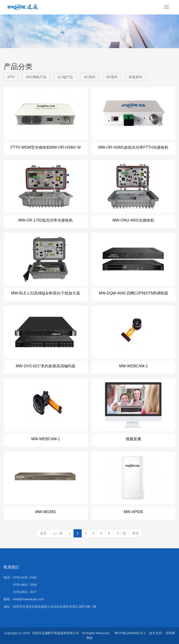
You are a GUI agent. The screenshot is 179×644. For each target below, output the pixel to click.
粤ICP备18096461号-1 (130, 633)
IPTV (11, 77)
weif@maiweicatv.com (28, 599)
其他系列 (135, 77)
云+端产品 (65, 77)
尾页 (136, 533)
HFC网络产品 (36, 77)
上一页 (58, 533)
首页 (43, 533)
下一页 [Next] (121, 533)
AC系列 (89, 77)
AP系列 (112, 77)
